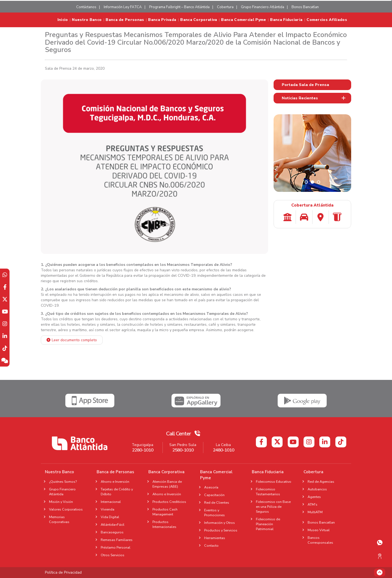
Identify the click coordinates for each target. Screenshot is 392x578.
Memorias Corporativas (59, 519)
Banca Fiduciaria (286, 20)
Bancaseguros (112, 532)
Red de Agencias (321, 482)
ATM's (314, 504)
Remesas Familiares (117, 540)
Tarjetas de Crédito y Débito (117, 492)
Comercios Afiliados (327, 20)
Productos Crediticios (169, 502)
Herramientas (215, 538)
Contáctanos (86, 7)
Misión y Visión (61, 502)
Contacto (211, 545)
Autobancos (317, 489)
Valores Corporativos (66, 509)
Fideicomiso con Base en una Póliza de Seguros (273, 507)
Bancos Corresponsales (320, 540)
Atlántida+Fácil (113, 525)
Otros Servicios (113, 555)
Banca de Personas (125, 20)
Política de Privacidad (63, 572)
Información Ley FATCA (123, 7)
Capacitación (214, 495)
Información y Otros (220, 523)
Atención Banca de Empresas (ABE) (167, 484)
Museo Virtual (319, 530)
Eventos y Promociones (215, 513)
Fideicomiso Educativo (274, 482)
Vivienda (108, 509)
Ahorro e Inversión (115, 482)
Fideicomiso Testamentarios (268, 492)
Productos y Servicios (221, 530)
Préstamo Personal (116, 547)
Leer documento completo (74, 340)
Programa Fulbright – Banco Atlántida (179, 7)
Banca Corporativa (199, 20)
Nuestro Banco (87, 20)
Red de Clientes (217, 502)
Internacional (111, 502)
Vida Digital (110, 517)
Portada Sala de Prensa (305, 85)
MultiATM (315, 512)
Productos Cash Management (165, 512)
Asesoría (211, 487)
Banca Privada (162, 20)
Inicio (63, 20)
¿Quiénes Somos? (63, 482)
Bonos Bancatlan (305, 7)
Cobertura (225, 7)
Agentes (316, 497)
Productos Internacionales (164, 524)
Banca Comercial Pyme (244, 20)
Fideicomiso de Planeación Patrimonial (268, 524)
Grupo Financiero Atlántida (263, 7)
